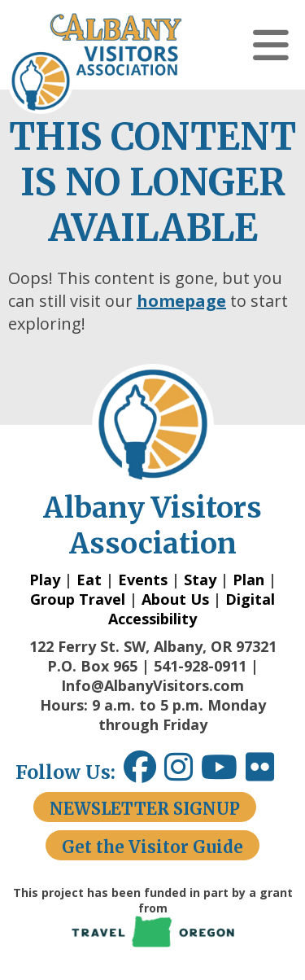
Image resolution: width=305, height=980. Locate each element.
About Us (175, 599)
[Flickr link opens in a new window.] (268, 773)
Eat (89, 580)
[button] (271, 45)
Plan (248, 580)
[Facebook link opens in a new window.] (140, 773)
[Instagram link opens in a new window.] (183, 773)
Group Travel (78, 599)
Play (45, 580)
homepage (181, 301)
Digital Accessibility (192, 609)
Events (143, 580)
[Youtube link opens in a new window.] (223, 773)
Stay (200, 580)
